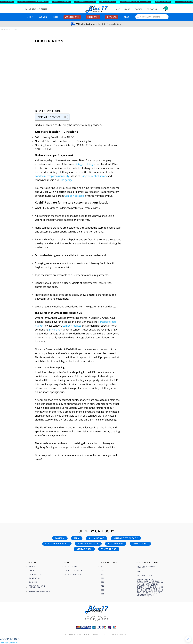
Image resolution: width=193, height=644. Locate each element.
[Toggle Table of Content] (64, 117)
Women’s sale (72, 17)
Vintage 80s (84, 549)
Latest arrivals (88, 544)
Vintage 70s (140, 544)
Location (138, 9)
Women (43, 17)
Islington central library (94, 176)
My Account (71, 566)
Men (56, 17)
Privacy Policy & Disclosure (37, 587)
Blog (127, 17)
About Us (34, 566)
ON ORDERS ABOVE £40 (87, 2)
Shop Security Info (75, 570)
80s (103, 590)
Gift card (112, 17)
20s (103, 566)
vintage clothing (84, 164)
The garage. (67, 180)
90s (103, 594)
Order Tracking (73, 574)
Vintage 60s (116, 544)
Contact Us (152, 9)
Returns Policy (145, 576)
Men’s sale (93, 17)
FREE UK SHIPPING (63, 2)
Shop (30, 17)
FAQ (139, 572)
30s (103, 570)
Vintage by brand (57, 544)
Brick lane (55, 330)
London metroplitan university (52, 176)
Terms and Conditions (40, 591)
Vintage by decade (126, 538)
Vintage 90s (109, 549)
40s (103, 574)
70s (103, 586)
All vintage (97, 538)
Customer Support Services (147, 567)
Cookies (33, 582)
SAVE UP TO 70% (110, 2)
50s (103, 578)
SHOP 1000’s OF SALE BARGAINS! (35, 2)
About (127, 9)
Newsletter (35, 574)
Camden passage (74, 196)
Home (117, 9)
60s (103, 582)
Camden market (72, 326)
